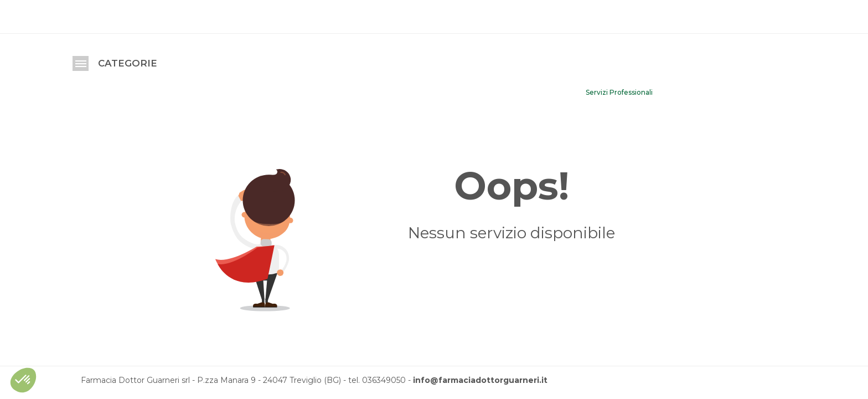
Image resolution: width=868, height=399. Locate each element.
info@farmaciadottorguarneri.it (480, 380)
